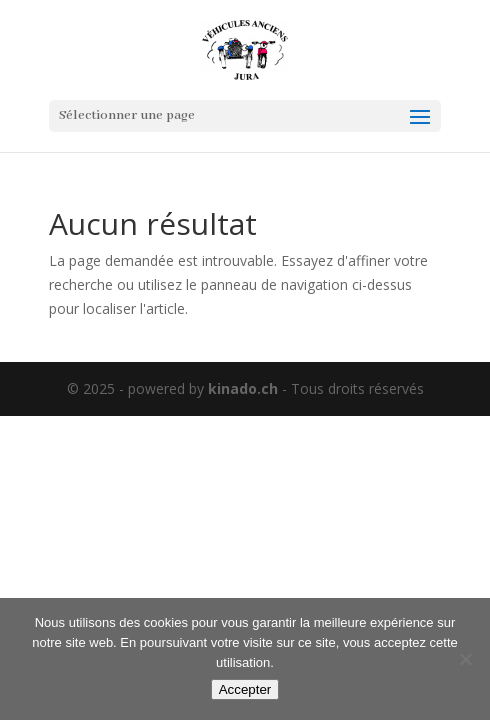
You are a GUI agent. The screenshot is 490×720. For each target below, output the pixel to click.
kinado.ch (243, 388)
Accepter (245, 689)
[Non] (465, 659)
